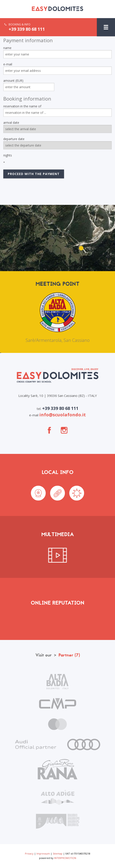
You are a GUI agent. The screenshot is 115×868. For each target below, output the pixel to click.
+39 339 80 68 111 (27, 29)
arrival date (11, 123)
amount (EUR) (13, 81)
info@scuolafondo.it (63, 415)
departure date (14, 139)
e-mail (8, 64)
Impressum (43, 854)
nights (8, 155)
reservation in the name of (22, 106)
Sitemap (58, 854)
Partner (69, 655)
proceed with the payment (34, 174)
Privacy (29, 854)
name (7, 48)
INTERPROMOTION (65, 858)
